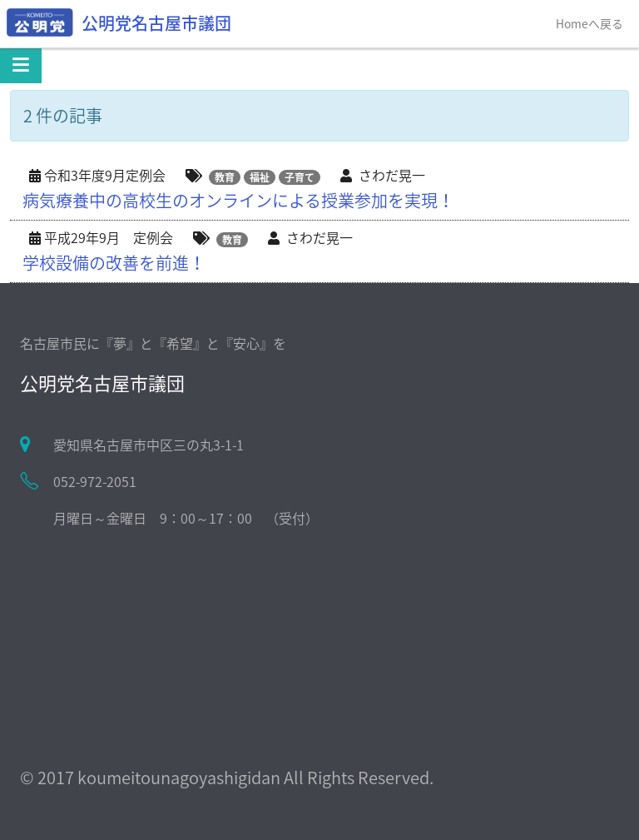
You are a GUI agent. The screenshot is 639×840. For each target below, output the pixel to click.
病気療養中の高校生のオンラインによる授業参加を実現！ (238, 200)
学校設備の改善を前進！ (114, 263)
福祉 (260, 177)
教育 (225, 177)
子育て (300, 177)
